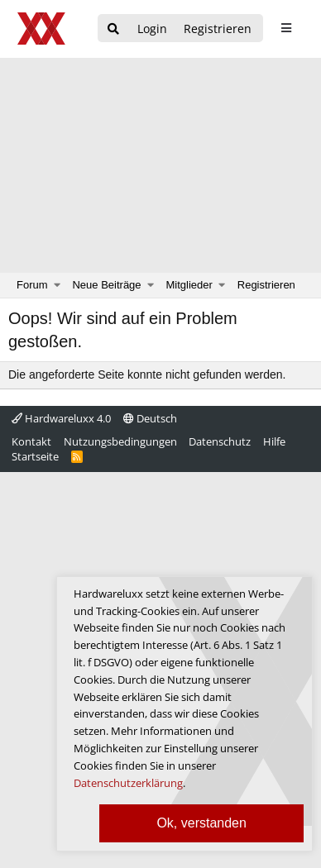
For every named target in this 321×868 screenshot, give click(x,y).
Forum (32, 285)
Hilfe (274, 441)
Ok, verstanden (201, 823)
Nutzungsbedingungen (120, 441)
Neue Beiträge (106, 285)
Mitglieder (189, 285)
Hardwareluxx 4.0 (61, 418)
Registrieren (266, 285)
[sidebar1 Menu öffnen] (286, 28)
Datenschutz (220, 441)
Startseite (35, 456)
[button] (57, 285)
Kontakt (31, 441)
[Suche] (113, 29)
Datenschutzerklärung (128, 783)
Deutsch (150, 418)
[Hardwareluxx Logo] (42, 29)
